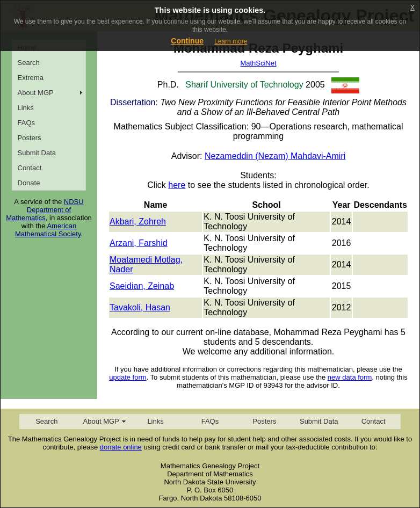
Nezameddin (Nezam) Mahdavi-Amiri (275, 156)
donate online (121, 447)
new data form (350, 377)
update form (128, 377)
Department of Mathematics (38, 214)
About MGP (36, 93)
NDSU (74, 202)
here (177, 185)
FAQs (27, 123)
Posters (30, 138)
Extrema (31, 78)
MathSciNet (258, 63)
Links (26, 108)
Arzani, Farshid (139, 243)
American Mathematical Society (48, 230)
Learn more (231, 41)
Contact (30, 168)
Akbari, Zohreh (138, 222)
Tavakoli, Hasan (140, 307)
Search (29, 63)
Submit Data (37, 153)
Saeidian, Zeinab (142, 286)
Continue (187, 41)
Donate (29, 183)
